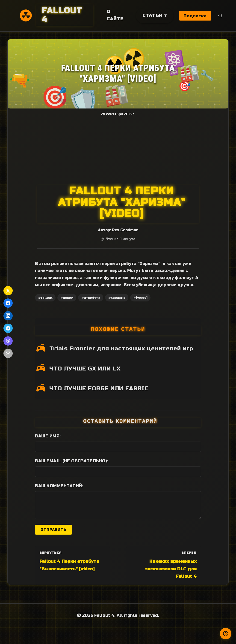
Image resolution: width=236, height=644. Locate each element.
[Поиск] (220, 16)
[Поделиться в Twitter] (8, 291)
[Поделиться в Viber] (8, 341)
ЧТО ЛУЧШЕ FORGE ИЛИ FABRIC (99, 388)
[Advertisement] (118, 151)
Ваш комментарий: (59, 486)
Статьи (152, 15)
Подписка (195, 16)
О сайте (115, 15)
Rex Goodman (125, 230)
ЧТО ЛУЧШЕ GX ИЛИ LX (85, 369)
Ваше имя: (48, 436)
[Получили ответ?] (226, 634)
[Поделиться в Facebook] (8, 303)
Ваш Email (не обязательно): (72, 461)
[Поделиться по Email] (8, 353)
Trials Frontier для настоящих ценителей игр (121, 349)
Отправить (53, 530)
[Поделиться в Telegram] (8, 328)
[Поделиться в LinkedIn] (8, 316)
